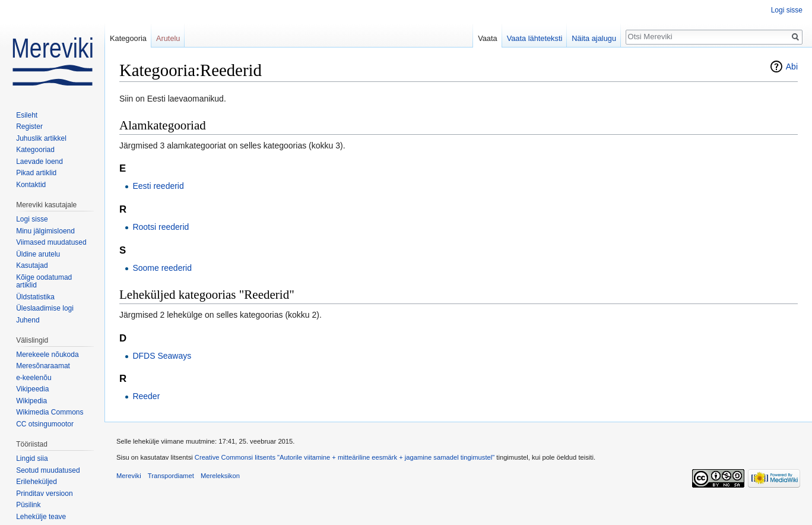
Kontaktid (31, 185)
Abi (792, 67)
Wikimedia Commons (50, 412)
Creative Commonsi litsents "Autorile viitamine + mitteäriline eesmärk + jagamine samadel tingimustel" (345, 457)
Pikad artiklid (36, 173)
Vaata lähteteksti (535, 38)
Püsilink (28, 505)
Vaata (488, 38)
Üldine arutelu (38, 254)
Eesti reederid (158, 186)
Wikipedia (31, 401)
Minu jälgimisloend (45, 231)
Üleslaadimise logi (45, 308)
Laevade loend (39, 162)
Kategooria (128, 38)
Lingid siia (32, 458)
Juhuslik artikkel (41, 138)
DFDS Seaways (162, 356)
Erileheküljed (37, 482)
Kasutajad (32, 265)
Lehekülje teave (41, 517)
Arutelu (168, 38)
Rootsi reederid (161, 227)
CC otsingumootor (45, 424)
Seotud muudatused (48, 470)
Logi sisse (787, 10)
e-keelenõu (34, 378)
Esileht (27, 115)
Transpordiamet (171, 476)
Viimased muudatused (51, 242)
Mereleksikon (220, 476)
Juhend (28, 320)
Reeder (146, 396)
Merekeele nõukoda (47, 355)
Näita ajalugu (594, 38)
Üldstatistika (35, 297)
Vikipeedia (32, 389)
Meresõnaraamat (43, 366)
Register (29, 126)
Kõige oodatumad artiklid (44, 282)
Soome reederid (162, 268)
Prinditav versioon (44, 494)
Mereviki (129, 476)
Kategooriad (35, 150)
